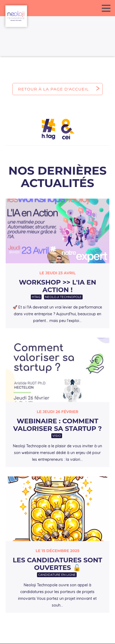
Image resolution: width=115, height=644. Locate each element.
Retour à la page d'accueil (53, 89)
